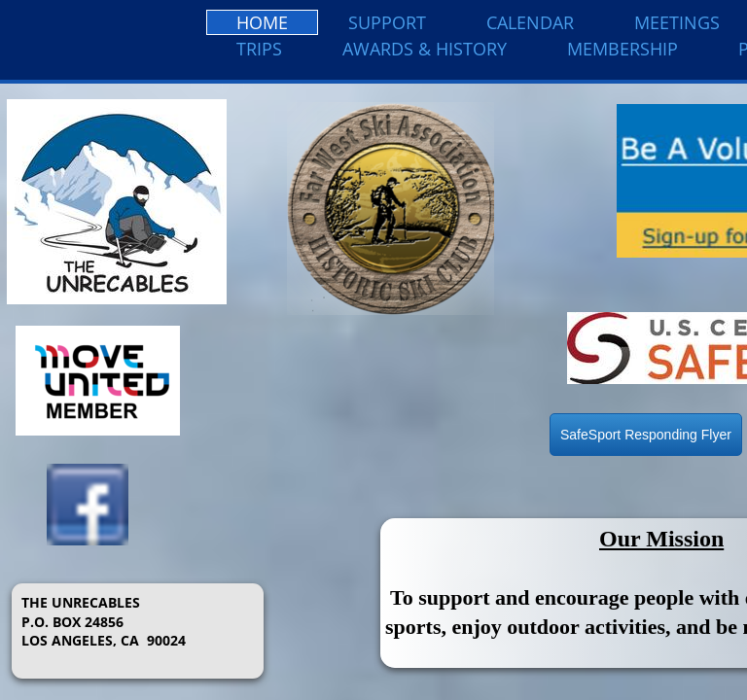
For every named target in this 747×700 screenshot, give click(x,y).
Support (387, 22)
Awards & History (425, 49)
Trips (259, 49)
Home (262, 22)
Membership (622, 49)
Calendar (530, 22)
